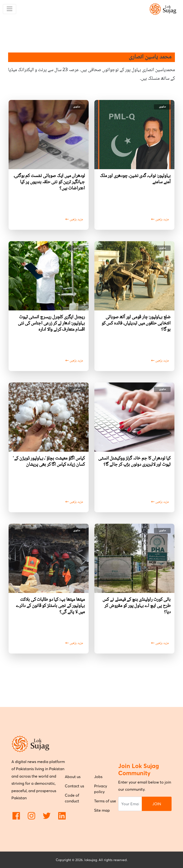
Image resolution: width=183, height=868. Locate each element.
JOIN (157, 804)
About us (73, 777)
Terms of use (105, 801)
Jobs (98, 777)
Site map (102, 810)
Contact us (74, 786)
